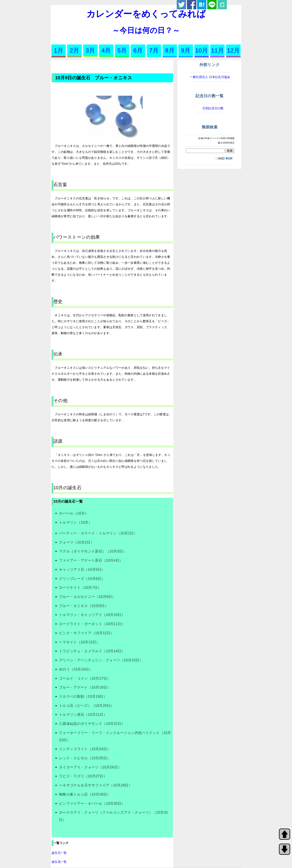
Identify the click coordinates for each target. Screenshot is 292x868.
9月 (186, 50)
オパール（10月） (74, 513)
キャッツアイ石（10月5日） (82, 569)
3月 (90, 50)
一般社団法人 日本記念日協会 (210, 77)
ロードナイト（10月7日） (80, 587)
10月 (202, 50)
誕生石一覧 (59, 853)
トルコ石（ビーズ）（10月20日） (87, 705)
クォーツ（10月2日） (77, 542)
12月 (233, 50)
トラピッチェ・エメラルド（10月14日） (92, 651)
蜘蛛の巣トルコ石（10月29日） (85, 794)
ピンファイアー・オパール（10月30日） (92, 803)
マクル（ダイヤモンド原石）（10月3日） (93, 551)
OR (230, 159)
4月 (106, 50)
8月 (170, 50)
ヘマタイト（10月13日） (79, 642)
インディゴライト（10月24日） (85, 749)
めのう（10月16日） (76, 669)
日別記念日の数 (213, 108)
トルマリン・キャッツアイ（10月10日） (92, 615)
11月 (217, 50)
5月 (122, 50)
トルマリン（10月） (76, 522)
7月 (154, 50)
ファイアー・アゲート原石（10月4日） (91, 560)
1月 (58, 50)
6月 (138, 50)
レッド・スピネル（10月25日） (85, 758)
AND (221, 159)
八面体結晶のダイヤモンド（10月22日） (92, 724)
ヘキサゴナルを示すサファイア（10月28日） (96, 785)
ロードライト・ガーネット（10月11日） (92, 624)
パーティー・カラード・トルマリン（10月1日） (98, 533)
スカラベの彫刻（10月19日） (83, 696)
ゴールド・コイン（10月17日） (85, 678)
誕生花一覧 (59, 862)
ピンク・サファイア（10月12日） (87, 633)
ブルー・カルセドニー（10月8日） (87, 597)
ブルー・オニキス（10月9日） (84, 606)
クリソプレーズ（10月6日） (82, 579)
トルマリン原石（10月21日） (83, 714)
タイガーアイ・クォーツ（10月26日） (90, 767)
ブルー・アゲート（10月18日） (85, 687)
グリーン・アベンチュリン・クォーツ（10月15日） (101, 660)
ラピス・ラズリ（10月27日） (83, 776)
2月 (74, 50)
